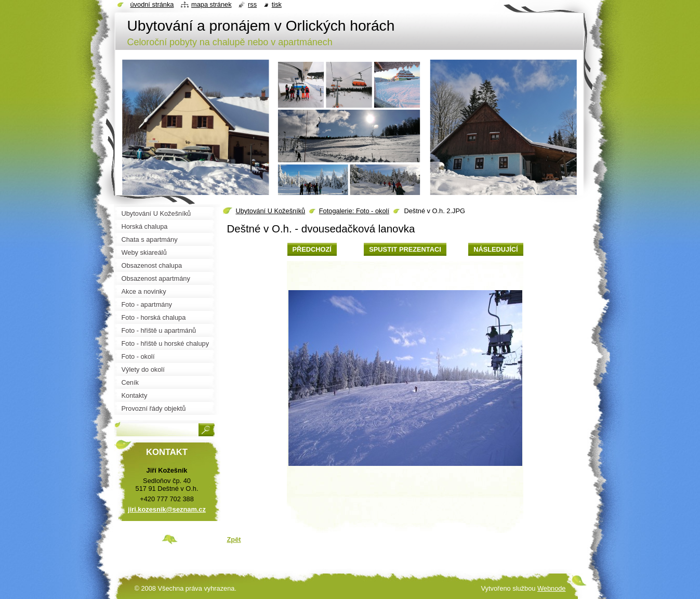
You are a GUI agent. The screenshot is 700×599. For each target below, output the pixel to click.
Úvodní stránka (152, 4)
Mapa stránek (212, 4)
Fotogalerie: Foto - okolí (354, 211)
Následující (496, 249)
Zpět (234, 539)
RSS (252, 4)
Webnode (552, 588)
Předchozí (312, 249)
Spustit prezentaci (405, 249)
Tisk (277, 4)
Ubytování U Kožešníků (271, 211)
